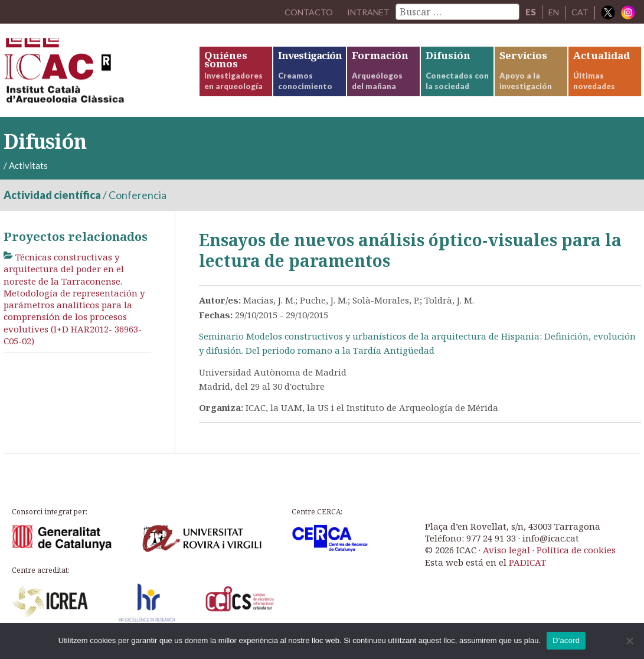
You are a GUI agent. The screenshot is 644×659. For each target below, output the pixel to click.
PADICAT (527, 571)
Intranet (366, 12)
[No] (629, 641)
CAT (580, 12)
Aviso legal (506, 559)
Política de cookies (576, 559)
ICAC (92, 75)
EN (553, 12)
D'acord (566, 640)
